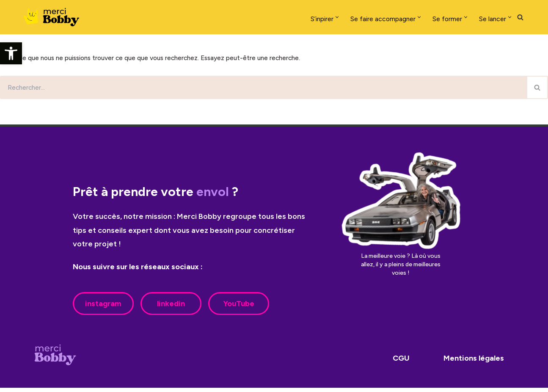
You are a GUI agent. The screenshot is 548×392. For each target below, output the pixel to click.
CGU (401, 362)
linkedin (171, 308)
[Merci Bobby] (54, 17)
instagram (103, 308)
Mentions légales (474, 362)
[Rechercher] (520, 17)
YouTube (239, 308)
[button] (11, 53)
